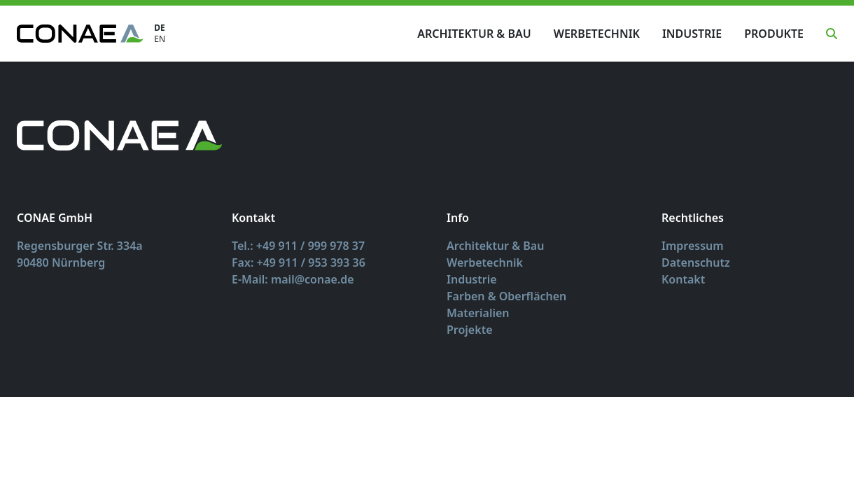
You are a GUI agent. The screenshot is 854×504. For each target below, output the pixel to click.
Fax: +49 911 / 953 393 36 (299, 262)
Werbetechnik (597, 34)
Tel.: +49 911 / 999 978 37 (298, 246)
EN (160, 39)
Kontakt (683, 279)
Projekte (470, 330)
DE (160, 28)
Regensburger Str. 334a (80, 246)
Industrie (692, 34)
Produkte (774, 34)
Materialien (478, 313)
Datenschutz (696, 262)
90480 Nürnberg (61, 262)
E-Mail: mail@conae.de (293, 279)
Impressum (693, 246)
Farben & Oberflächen (506, 296)
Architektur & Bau (474, 34)
